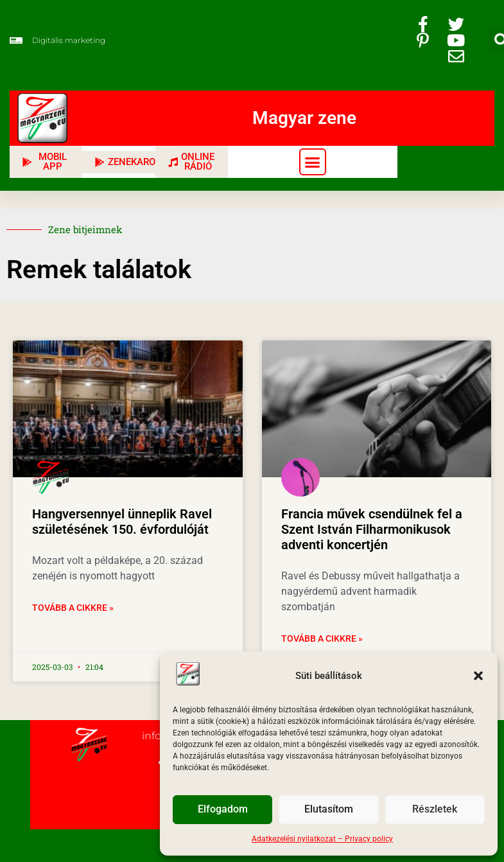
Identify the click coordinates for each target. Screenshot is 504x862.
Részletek (435, 810)
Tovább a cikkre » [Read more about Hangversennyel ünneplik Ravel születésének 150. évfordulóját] (73, 608)
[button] (478, 676)
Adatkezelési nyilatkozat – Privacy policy (322, 839)
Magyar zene (304, 118)
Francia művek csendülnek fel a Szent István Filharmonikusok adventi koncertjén (372, 529)
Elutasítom (329, 810)
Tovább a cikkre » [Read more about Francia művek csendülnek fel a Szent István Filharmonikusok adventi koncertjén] (322, 638)
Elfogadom (222, 810)
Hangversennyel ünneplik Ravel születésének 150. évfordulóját (122, 522)
